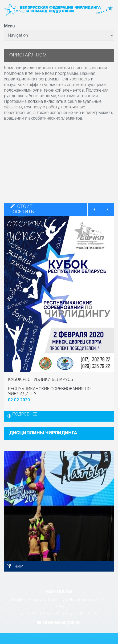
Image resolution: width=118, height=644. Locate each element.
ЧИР (19, 566)
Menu (9, 26)
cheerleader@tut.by (61, 622)
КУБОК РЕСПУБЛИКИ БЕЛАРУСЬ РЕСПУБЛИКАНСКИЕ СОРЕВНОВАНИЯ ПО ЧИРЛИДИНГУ (49, 386)
